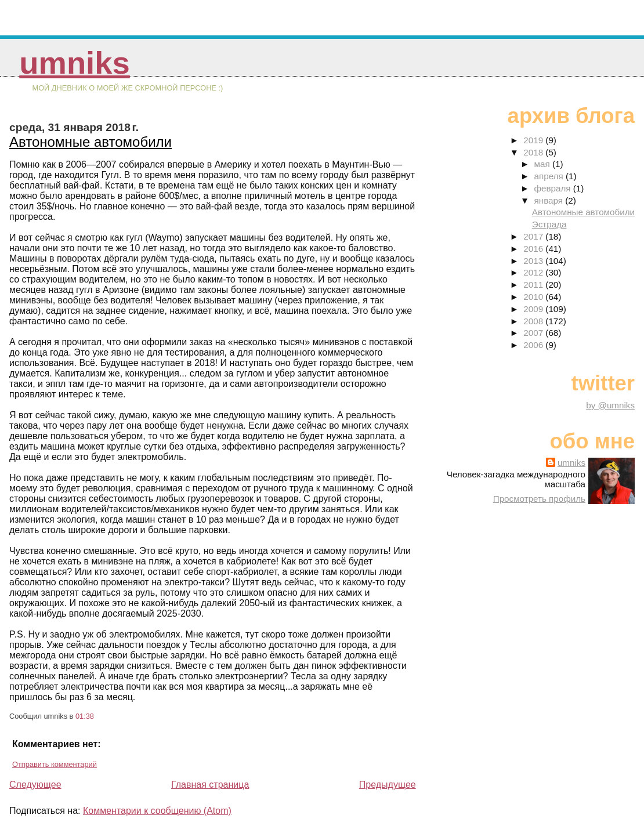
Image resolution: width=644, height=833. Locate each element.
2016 (534, 249)
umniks (74, 63)
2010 (534, 297)
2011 (534, 285)
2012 (534, 272)
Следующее (35, 785)
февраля (554, 188)
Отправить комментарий (55, 764)
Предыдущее (388, 785)
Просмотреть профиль (539, 499)
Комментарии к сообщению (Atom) (157, 811)
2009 (534, 309)
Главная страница (210, 785)
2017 (534, 236)
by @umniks (610, 405)
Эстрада (549, 224)
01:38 (85, 716)
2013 (534, 261)
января (550, 200)
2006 (534, 345)
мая (543, 164)
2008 (534, 321)
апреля (550, 176)
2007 (534, 333)
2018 (534, 152)
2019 (534, 140)
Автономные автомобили (91, 142)
